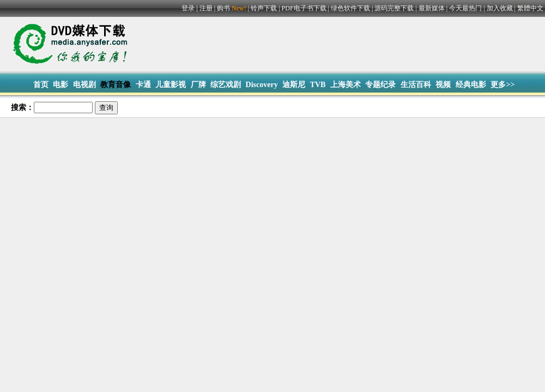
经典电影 (471, 85)
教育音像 (116, 85)
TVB (318, 85)
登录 (188, 8)
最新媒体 (432, 8)
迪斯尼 (294, 85)
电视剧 (84, 85)
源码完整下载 (394, 8)
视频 (443, 85)
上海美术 (346, 85)
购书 (232, 8)
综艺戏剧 (226, 85)
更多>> (502, 85)
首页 (41, 85)
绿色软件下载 (350, 8)
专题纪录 (380, 85)
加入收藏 (500, 8)
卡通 (143, 85)
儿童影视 (171, 85)
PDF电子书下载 (304, 8)
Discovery (262, 85)
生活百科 (416, 85)
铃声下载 (264, 8)
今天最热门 (465, 8)
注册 (206, 8)
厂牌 (198, 85)
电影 (60, 85)
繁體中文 (530, 8)
